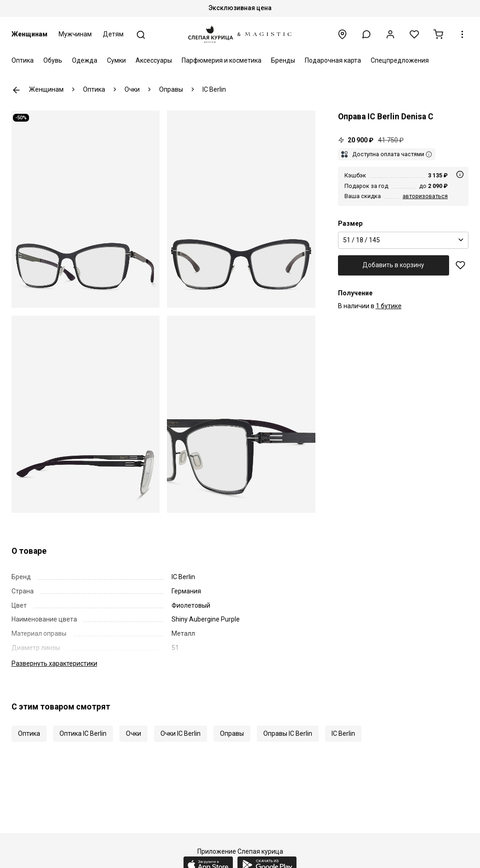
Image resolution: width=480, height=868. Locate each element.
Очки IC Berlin (181, 733)
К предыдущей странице (16, 90)
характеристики (54, 663)
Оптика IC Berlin (83, 733)
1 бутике (389, 306)
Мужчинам (75, 34)
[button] (366, 34)
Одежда (85, 60)
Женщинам (30, 34)
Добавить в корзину (393, 265)
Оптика (23, 60)
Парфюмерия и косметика (222, 60)
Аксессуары (154, 60)
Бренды (283, 60)
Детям (113, 34)
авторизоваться (425, 196)
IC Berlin (343, 733)
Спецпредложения (400, 60)
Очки (133, 733)
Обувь (53, 60)
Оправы (232, 733)
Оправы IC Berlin (288, 733)
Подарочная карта (333, 60)
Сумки (116, 60)
